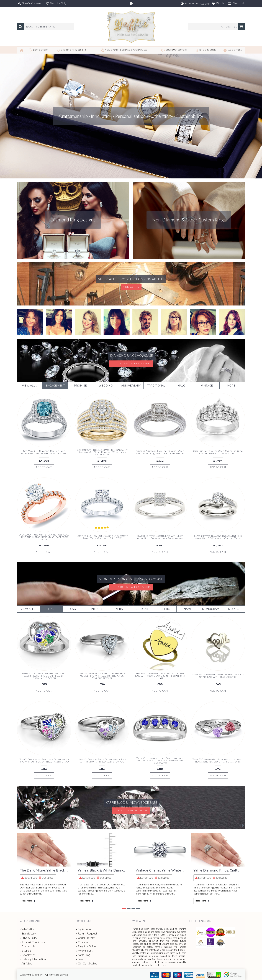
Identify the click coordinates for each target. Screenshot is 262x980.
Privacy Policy (28, 938)
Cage (74, 609)
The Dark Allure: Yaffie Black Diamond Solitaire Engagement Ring (44, 870)
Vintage (207, 386)
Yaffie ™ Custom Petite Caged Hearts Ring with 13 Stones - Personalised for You (102, 761)
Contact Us (131, 287)
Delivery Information (33, 959)
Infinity (97, 609)
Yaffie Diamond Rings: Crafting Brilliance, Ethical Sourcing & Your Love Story (218, 870)
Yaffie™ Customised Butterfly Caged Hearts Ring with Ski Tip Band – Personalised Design (44, 761)
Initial (120, 609)
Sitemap (25, 951)
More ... (232, 386)
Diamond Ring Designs (73, 219)
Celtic (165, 609)
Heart (51, 609)
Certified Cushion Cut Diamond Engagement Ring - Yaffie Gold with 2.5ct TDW (102, 537)
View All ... (30, 386)
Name (188, 609)
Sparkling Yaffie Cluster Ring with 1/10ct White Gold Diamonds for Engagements (160, 537)
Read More (28, 901)
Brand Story (28, 934)
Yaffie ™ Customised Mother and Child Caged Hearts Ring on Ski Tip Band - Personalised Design (44, 676)
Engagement (55, 386)
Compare (82, 942)
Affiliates (26, 963)
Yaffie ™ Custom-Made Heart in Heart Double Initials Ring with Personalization (218, 676)
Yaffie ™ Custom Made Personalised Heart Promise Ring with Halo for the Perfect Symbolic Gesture (102, 676)
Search (81, 959)
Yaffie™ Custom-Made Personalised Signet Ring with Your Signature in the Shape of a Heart (160, 676)
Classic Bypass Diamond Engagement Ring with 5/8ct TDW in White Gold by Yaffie (218, 537)
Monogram (211, 609)
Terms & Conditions (32, 942)
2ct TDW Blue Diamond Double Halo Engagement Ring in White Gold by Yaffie (44, 453)
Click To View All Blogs (131, 811)
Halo (182, 386)
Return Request (87, 934)
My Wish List (84, 951)
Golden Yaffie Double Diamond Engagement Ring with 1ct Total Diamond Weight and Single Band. (102, 452)
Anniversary (131, 386)
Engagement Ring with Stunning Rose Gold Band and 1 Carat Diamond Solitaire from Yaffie (44, 537)
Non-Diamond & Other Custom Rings (189, 219)
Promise (80, 386)
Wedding (106, 386)
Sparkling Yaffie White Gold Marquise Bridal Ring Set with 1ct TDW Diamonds (218, 453)
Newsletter (27, 955)
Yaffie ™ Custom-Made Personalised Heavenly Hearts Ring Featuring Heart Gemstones (218, 761)
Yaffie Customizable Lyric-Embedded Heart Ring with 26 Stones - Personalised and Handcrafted (160, 761)
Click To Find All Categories (131, 364)
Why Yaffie (27, 929)
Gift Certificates (86, 963)
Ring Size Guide (86, 946)
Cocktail (142, 609)
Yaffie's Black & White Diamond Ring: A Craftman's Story (102, 870)
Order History (85, 938)
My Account (84, 929)
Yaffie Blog (83, 955)
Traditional (156, 386)
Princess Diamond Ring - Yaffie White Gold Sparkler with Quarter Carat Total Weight (160, 453)
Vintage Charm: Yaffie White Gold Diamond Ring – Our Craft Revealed (160, 870)
